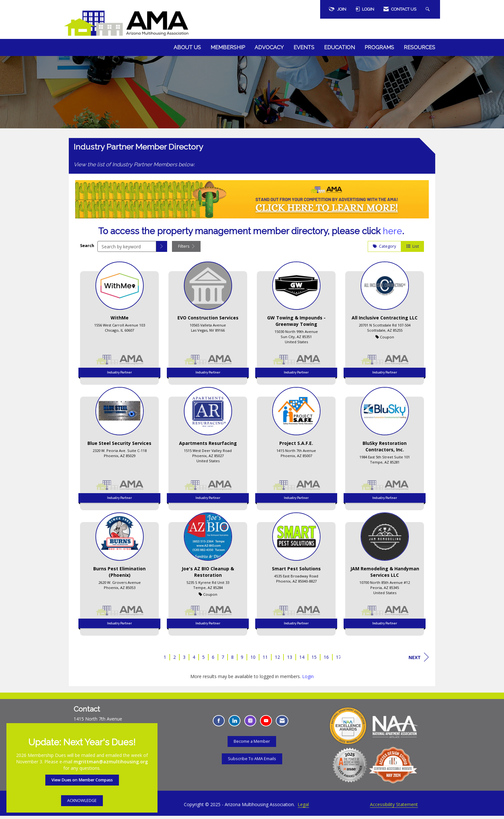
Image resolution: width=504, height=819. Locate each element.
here (392, 234)
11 (265, 660)
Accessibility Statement (394, 808)
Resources (419, 47)
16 (326, 660)
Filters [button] (186, 249)
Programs (379, 47)
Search (87, 248)
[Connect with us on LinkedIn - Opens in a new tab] (234, 724)
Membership (228, 47)
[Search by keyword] (127, 250)
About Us (187, 47)
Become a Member (252, 744)
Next (419, 660)
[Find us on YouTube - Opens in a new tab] (266, 724)
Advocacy (269, 47)
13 (290, 660)
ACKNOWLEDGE (82, 801)
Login (308, 680)
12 (277, 660)
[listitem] (119, 324)
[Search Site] (428, 9)
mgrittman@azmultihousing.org (111, 762)
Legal (303, 808)
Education (339, 47)
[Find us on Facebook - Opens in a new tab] (219, 724)
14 (302, 660)
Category (384, 249)
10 (253, 660)
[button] (162, 250)
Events (304, 47)
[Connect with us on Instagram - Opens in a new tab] (250, 724)
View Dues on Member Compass (82, 780)
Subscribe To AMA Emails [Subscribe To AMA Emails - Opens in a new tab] (252, 762)
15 (314, 660)
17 (338, 660)
